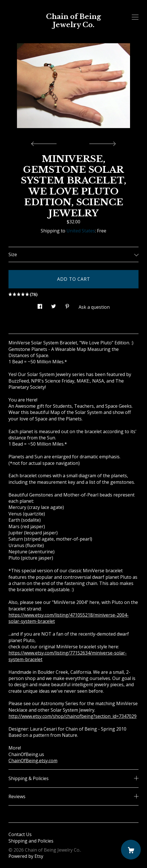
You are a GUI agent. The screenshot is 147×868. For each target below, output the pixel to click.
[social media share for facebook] (40, 305)
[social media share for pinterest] (67, 305)
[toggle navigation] (135, 17)
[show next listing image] (102, 142)
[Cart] (131, 850)
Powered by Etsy (26, 856)
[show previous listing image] (45, 142)
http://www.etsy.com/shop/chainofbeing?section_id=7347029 (73, 716)
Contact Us (20, 834)
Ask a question (94, 307)
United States (81, 231)
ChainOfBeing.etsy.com (33, 761)
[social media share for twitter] (54, 305)
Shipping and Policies (31, 841)
